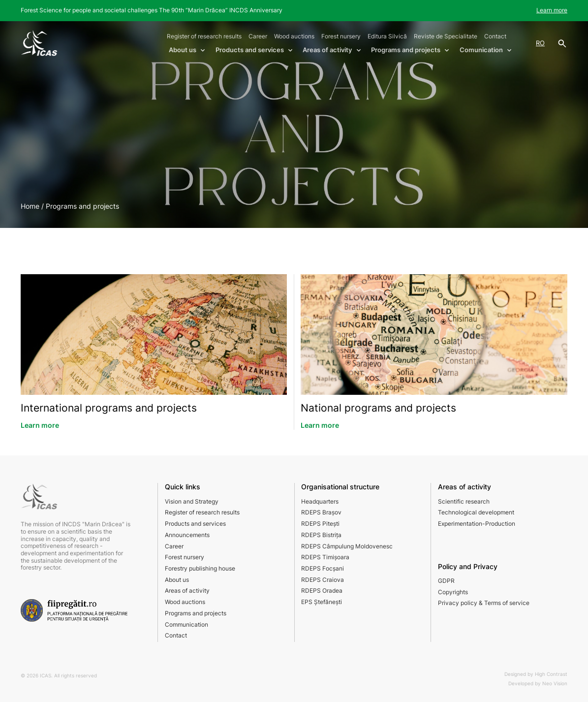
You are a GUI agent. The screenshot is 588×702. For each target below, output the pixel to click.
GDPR (446, 581)
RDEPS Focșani (323, 568)
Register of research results (204, 36)
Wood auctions (294, 36)
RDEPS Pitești (320, 524)
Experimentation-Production (477, 524)
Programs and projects (196, 613)
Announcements (187, 535)
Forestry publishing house (200, 568)
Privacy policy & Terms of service (484, 603)
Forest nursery (341, 36)
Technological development (476, 512)
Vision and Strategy (192, 501)
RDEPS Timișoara (325, 557)
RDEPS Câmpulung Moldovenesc (347, 546)
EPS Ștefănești (322, 602)
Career (258, 36)
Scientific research (464, 501)
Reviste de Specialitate (446, 36)
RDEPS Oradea (322, 590)
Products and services (195, 524)
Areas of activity (187, 590)
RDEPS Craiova (323, 580)
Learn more (552, 10)
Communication (186, 624)
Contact (495, 36)
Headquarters (320, 501)
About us (177, 580)
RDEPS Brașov (321, 512)
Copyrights (453, 592)
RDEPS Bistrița (321, 535)
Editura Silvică (387, 36)
